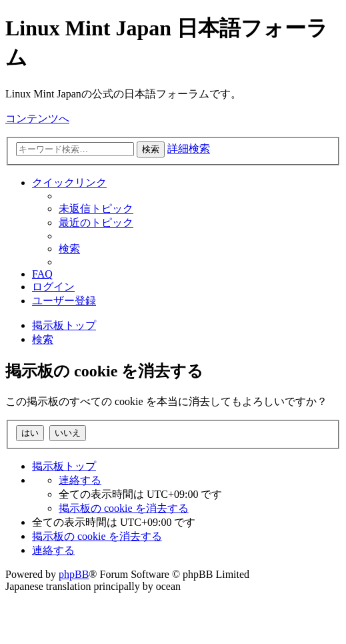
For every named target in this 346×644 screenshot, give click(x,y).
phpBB (74, 574)
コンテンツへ (37, 118)
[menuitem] (96, 209)
